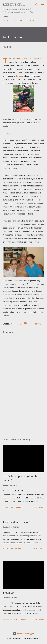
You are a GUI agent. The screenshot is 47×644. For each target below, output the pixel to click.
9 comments (17, 507)
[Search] (36, 5)
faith (13, 324)
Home (6, 20)
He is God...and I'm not (17, 522)
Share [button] (38, 324)
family (19, 324)
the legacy (20, 76)
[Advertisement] (23, 415)
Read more (39, 507)
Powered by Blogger (24, 634)
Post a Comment (19, 619)
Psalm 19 (8, 593)
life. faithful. (14, 4)
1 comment (16, 549)
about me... (19, 20)
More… (33, 20)
